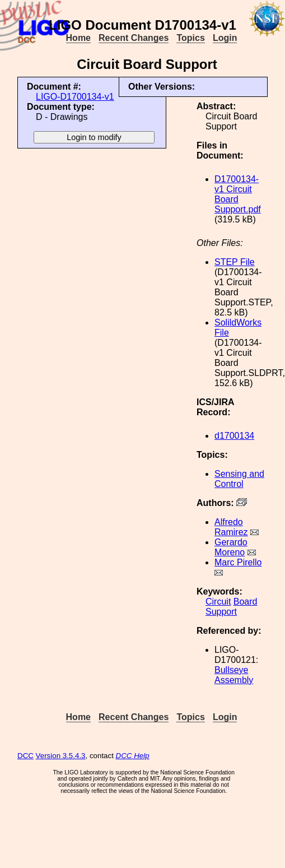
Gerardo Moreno (231, 547)
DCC (25, 756)
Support (221, 612)
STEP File (235, 262)
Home (78, 38)
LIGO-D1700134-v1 (75, 97)
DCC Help (133, 756)
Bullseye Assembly (234, 675)
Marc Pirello (238, 562)
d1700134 (234, 436)
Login (225, 38)
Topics (190, 38)
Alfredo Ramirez (231, 527)
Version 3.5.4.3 (61, 756)
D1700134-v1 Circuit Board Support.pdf (238, 194)
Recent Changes (134, 38)
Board (246, 602)
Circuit (218, 602)
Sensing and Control (239, 479)
